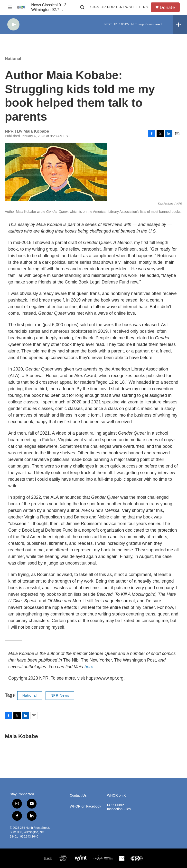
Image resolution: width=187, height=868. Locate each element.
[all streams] (180, 24)
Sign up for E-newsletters (119, 7)
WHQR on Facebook (85, 806)
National (13, 59)
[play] (13, 24)
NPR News (60, 695)
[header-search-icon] (82, 7)
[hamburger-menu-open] (10, 7)
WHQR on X (117, 795)
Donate (167, 7)
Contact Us (78, 795)
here (89, 667)
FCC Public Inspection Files (119, 807)
